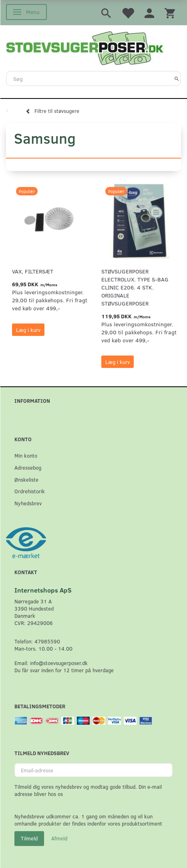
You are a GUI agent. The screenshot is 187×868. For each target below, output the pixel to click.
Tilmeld (29, 838)
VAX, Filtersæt (33, 271)
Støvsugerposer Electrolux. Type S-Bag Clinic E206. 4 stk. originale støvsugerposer (135, 287)
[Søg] (177, 78)
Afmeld (59, 838)
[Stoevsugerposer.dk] (85, 47)
